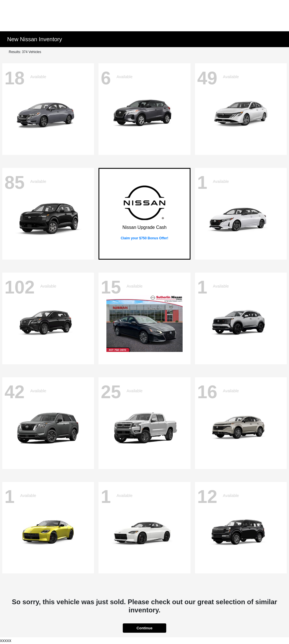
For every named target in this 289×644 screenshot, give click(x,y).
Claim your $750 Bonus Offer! (145, 238)
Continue (144, 628)
